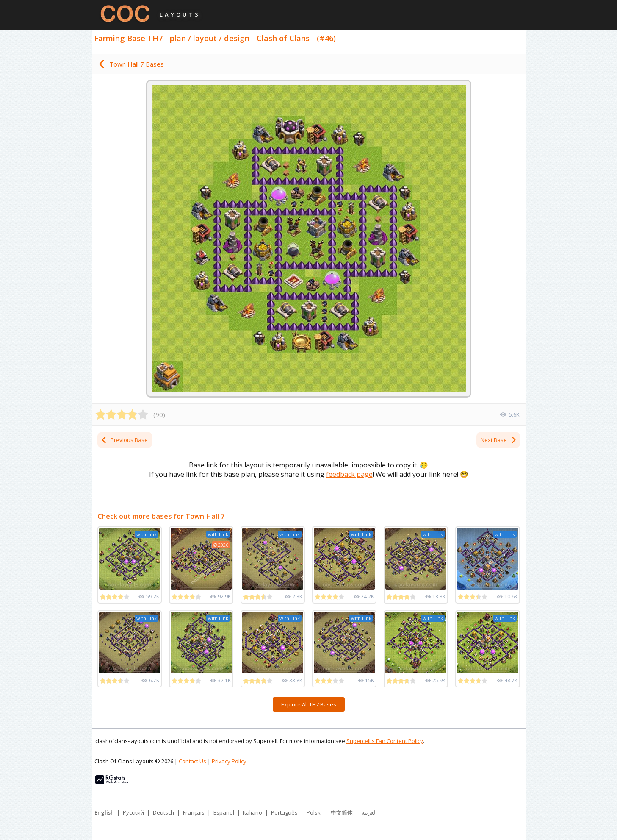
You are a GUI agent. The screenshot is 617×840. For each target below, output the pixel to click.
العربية (369, 812)
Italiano (253, 812)
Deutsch (163, 812)
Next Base (499, 440)
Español (224, 812)
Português (284, 812)
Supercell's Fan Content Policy (385, 741)
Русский (133, 812)
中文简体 (342, 812)
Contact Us (192, 761)
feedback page (349, 474)
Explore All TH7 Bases (309, 704)
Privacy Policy (229, 761)
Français (194, 812)
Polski (314, 812)
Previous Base (124, 440)
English (104, 812)
